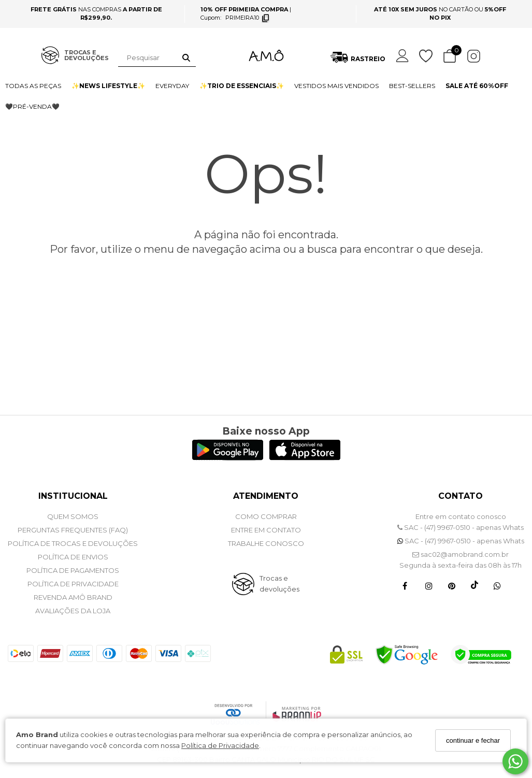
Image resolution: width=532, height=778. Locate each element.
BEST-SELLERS (412, 86)
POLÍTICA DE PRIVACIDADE (73, 584)
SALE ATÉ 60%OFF (477, 86)
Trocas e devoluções (279, 583)
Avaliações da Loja (73, 611)
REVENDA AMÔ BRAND (73, 597)
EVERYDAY (172, 86)
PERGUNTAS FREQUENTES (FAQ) (73, 530)
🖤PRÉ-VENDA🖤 (32, 106)
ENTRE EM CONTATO (266, 530)
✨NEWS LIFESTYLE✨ (108, 86)
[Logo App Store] (305, 458)
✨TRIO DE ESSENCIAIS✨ (242, 86)
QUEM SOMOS (73, 516)
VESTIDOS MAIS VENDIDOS (336, 86)
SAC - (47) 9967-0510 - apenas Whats (461, 527)
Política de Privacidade (220, 745)
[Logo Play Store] (228, 458)
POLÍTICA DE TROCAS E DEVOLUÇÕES (73, 543)
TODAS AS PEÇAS (33, 86)
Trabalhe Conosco (266, 543)
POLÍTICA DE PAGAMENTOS (73, 570)
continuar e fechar (473, 740)
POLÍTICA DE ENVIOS (73, 557)
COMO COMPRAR (266, 516)
